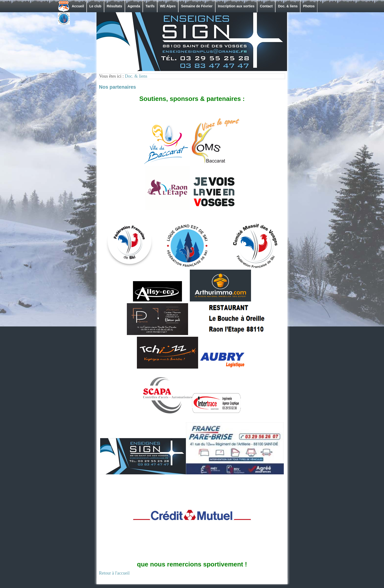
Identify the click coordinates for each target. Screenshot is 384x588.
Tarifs (150, 6)
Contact (266, 6)
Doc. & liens (288, 6)
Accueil (78, 6)
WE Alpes (168, 6)
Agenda (134, 6)
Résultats (114, 6)
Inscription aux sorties (236, 6)
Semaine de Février (197, 6)
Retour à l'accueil (114, 573)
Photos (309, 6)
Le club (95, 6)
